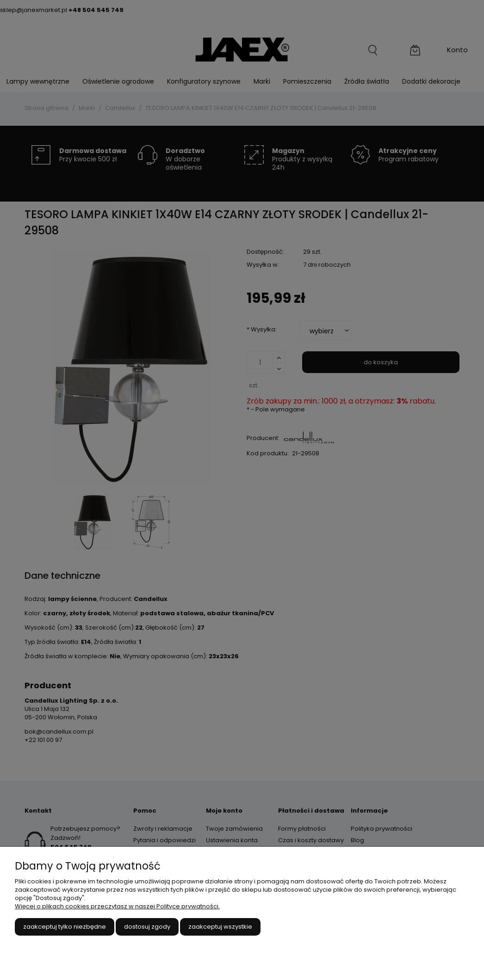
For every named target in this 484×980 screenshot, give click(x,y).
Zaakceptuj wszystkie (220, 927)
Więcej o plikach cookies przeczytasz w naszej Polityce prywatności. (117, 906)
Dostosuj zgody (147, 927)
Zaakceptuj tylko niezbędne (65, 927)
